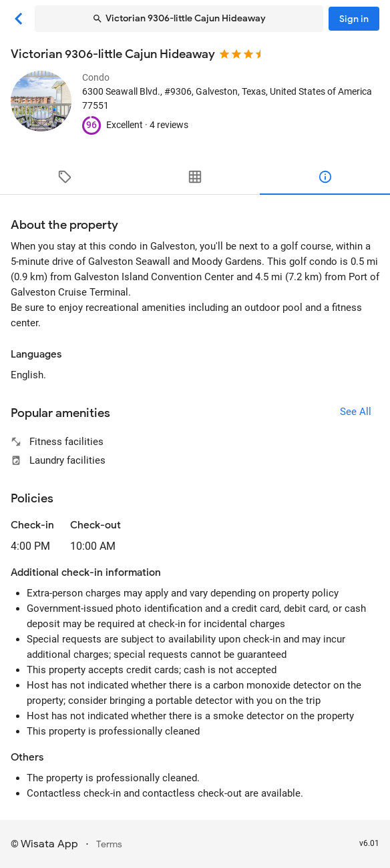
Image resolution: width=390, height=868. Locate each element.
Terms (109, 844)
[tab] (65, 177)
